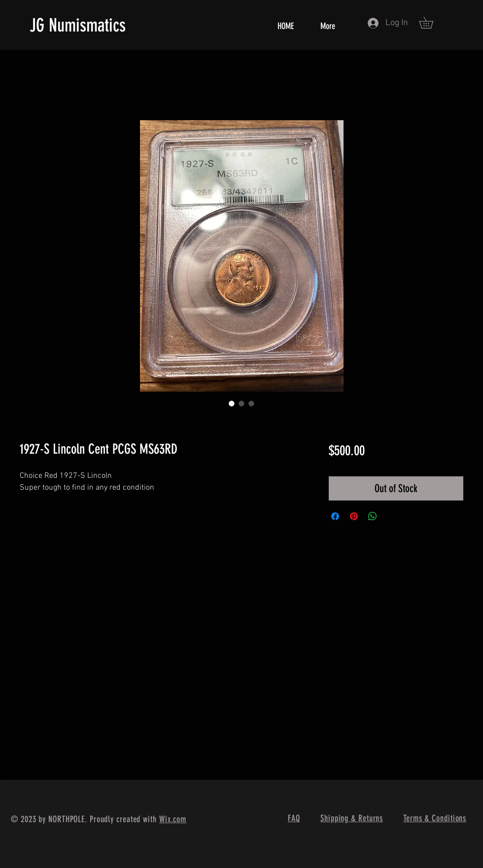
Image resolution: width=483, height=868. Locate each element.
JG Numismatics (78, 25)
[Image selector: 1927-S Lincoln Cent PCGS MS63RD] (232, 403)
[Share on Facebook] (335, 516)
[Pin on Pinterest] (354, 516)
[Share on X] (391, 516)
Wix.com (173, 819)
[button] (432, 23)
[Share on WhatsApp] (373, 516)
